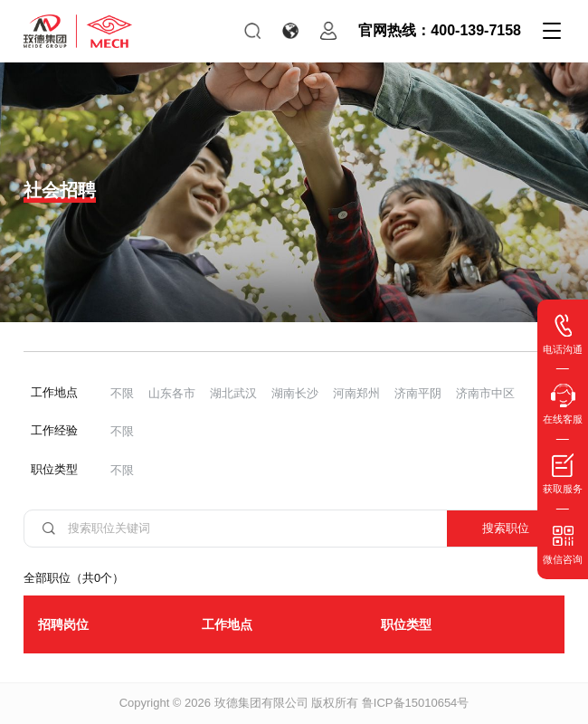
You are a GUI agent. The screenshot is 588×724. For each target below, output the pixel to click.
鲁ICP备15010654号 (416, 703)
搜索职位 (506, 528)
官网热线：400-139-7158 (440, 30)
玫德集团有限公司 (261, 703)
